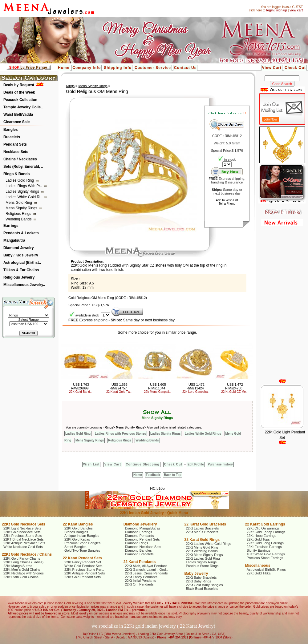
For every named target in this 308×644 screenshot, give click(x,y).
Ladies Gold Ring (20, 180)
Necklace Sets (16, 152)
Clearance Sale (16, 122)
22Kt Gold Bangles (79, 528)
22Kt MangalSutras (18, 566)
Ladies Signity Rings (23, 191)
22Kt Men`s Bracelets (202, 532)
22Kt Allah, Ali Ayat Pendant (146, 566)
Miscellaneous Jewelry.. (24, 285)
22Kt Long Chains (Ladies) (23, 562)
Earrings (11, 226)
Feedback (153, 475)
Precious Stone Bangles (82, 543)
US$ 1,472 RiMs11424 (196, 386)
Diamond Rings (137, 543)
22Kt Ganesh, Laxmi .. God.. (146, 570)
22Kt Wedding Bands (202, 551)
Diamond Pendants (140, 536)
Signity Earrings (259, 550)
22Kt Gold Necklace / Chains (27, 554)
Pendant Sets (15, 144)
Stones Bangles (76, 532)
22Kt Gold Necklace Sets (24, 524)
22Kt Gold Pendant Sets (83, 577)
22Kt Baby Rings (199, 581)
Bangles (11, 130)
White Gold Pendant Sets (83, 566)
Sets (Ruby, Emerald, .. (23, 167)
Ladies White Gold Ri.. (24, 197)
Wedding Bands (19, 219)
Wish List (91, 464)
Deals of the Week (19, 92)
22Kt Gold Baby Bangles (205, 585)
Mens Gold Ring (19, 203)
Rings (70, 86)
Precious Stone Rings (202, 566)
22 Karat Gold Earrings (265, 524)
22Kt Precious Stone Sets (23, 536)
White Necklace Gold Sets (23, 547)
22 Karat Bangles (78, 524)
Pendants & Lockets (21, 233)
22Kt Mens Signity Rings (205, 555)
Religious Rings (19, 214)
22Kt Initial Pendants (141, 581)
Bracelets (12, 137)
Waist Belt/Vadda (18, 115)
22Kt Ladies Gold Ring (203, 558)
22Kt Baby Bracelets (201, 578)
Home (64, 68)
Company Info (87, 68)
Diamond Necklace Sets (143, 547)
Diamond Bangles (138, 550)
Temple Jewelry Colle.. (23, 107)
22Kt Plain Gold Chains (21, 577)
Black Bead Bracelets (202, 589)
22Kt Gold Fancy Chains (22, 558)
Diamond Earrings (139, 532)
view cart (296, 10)
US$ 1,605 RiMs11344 (157, 386)
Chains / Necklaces (20, 159)
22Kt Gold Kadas (77, 539)
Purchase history (220, 464)
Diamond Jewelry (19, 248)
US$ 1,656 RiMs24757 (119, 386)
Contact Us (185, 68)
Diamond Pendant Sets (142, 539)
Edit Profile (196, 464)
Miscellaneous (258, 566)
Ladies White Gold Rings (203, 434)
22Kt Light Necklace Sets (22, 528)
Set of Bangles (75, 547)
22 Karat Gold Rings (202, 540)
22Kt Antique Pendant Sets (85, 573)
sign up (282, 10)
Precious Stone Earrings (265, 558)
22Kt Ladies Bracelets (203, 528)
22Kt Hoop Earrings (261, 536)
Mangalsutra (14, 240)
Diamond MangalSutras (143, 528)
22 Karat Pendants (140, 562)
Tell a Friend (227, 204)
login (270, 10)
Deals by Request (19, 85)
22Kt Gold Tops (258, 539)
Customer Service (153, 68)
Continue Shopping (142, 464)
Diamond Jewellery (140, 524)
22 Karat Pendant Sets (82, 558)
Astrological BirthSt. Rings (266, 570)
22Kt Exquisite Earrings (264, 547)
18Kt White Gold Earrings (266, 554)
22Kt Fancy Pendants (141, 577)
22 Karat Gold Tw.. (119, 392)
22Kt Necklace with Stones (24, 573)
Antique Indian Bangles (82, 536)
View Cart (272, 68)
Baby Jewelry (196, 574)
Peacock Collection (20, 100)
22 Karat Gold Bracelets (205, 524)
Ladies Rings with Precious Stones (120, 434)
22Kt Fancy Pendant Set (83, 562)
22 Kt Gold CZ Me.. (234, 392)
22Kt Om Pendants (139, 584)
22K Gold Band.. (80, 392)
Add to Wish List (227, 200)
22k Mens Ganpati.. (158, 392)
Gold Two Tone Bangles (82, 550)
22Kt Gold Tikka (259, 573)
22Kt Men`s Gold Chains (22, 570)
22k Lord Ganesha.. (196, 392)
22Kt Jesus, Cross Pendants (146, 573)
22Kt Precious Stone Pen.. (84, 570)
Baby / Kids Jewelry (21, 255)
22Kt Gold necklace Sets (22, 532)
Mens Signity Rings (22, 208)
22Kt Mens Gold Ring (202, 547)
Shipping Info (118, 68)
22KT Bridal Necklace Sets (24, 539)
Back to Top (172, 475)
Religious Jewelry (19, 277)
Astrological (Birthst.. (22, 263)
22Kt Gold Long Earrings (265, 543)
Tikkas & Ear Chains (21, 270)
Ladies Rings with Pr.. (24, 186)
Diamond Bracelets (139, 554)
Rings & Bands (16, 174)
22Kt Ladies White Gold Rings (209, 544)
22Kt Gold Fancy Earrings (266, 532)
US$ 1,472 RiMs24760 (234, 386)
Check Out (295, 68)
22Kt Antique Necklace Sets (24, 543)
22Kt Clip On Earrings (263, 528)
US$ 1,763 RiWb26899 (80, 386)
